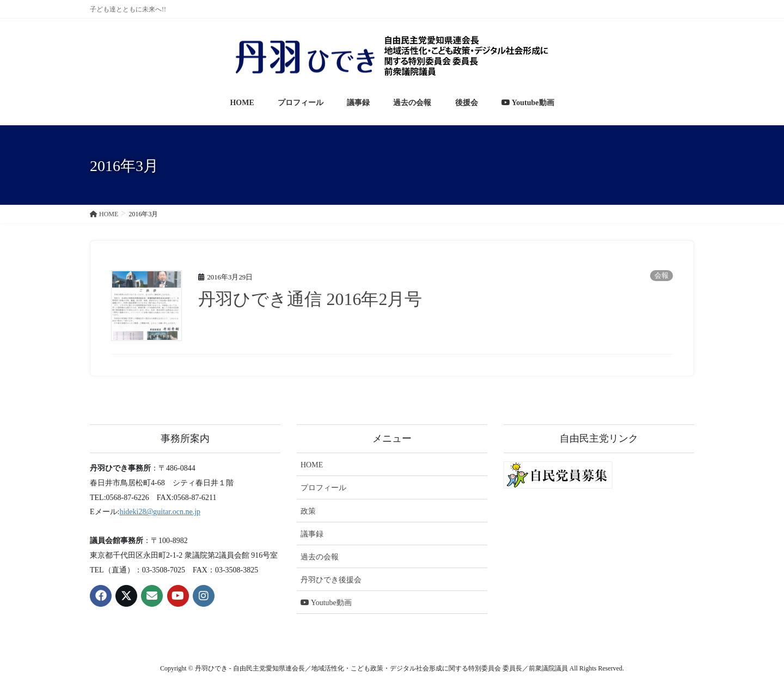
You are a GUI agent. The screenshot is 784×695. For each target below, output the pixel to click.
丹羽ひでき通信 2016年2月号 (310, 299)
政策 (308, 511)
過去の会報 (320, 557)
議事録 (312, 534)
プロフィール (323, 488)
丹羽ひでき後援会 (331, 580)
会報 (661, 276)
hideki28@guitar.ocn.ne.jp (160, 512)
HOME (312, 465)
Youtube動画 (326, 603)
